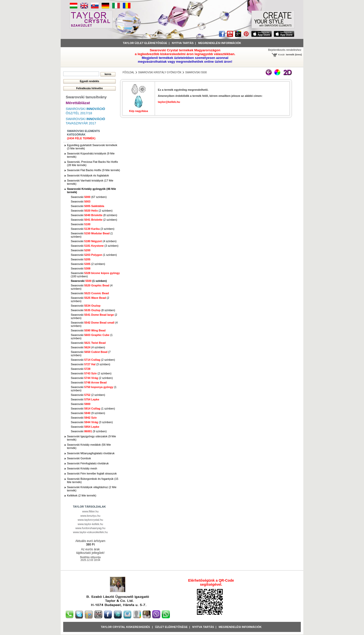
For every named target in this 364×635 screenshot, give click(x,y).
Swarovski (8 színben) (94, 215)
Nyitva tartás (183, 43)
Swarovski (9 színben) (88, 413)
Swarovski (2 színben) (92, 211)
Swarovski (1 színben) (94, 255)
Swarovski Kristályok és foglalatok (88, 175)
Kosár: (282, 54)
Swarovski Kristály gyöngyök (160, 72)
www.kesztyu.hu (90, 516)
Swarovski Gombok (79, 458)
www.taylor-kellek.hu (90, 524)
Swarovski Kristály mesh (82, 468)
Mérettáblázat (78, 103)
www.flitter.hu (90, 511)
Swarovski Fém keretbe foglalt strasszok (92, 473)
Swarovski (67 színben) (89, 197)
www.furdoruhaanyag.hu (90, 528)
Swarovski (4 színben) (94, 241)
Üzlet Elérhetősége (171, 627)
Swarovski (81, 201)
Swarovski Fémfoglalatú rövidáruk (88, 463)
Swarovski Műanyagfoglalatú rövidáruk (91, 453)
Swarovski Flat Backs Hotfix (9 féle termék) (94, 170)
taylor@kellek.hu (169, 102)
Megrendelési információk (220, 43)
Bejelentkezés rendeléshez (285, 50)
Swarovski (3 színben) (93, 229)
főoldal (129, 72)
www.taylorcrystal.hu (90, 520)
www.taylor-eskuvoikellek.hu (90, 532)
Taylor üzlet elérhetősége (145, 43)
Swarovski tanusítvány (86, 97)
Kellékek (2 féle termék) (82, 495)
